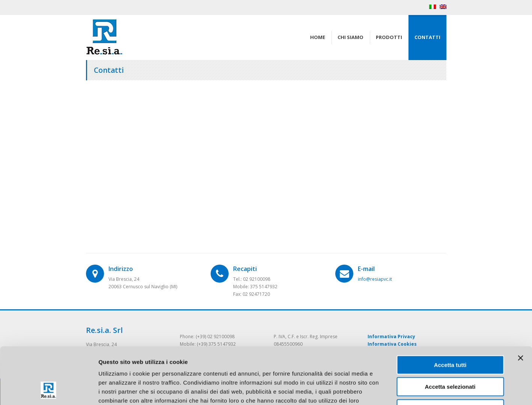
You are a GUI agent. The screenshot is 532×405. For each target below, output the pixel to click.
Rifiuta (450, 357)
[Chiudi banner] (520, 306)
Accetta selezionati (450, 335)
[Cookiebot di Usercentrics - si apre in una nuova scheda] (49, 390)
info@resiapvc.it (375, 279)
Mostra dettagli (395, 390)
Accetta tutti (450, 313)
